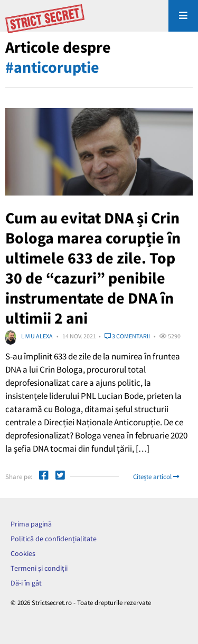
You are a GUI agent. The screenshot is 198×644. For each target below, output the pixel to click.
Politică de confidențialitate (54, 539)
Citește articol (156, 477)
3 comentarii (127, 336)
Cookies (23, 553)
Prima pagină (31, 524)
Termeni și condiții (39, 568)
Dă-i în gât (26, 583)
